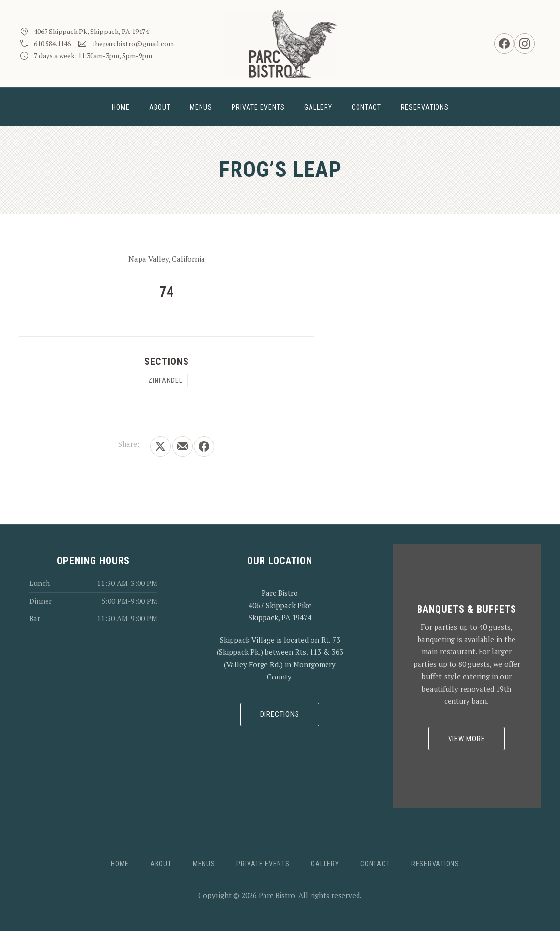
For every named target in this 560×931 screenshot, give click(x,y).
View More (467, 739)
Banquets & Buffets (467, 609)
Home (121, 107)
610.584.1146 (52, 43)
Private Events (258, 107)
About (160, 107)
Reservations (425, 107)
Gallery (318, 107)
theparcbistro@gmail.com (133, 43)
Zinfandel (165, 380)
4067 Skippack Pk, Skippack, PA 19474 (91, 31)
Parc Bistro (277, 895)
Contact (366, 107)
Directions (280, 714)
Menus (201, 107)
